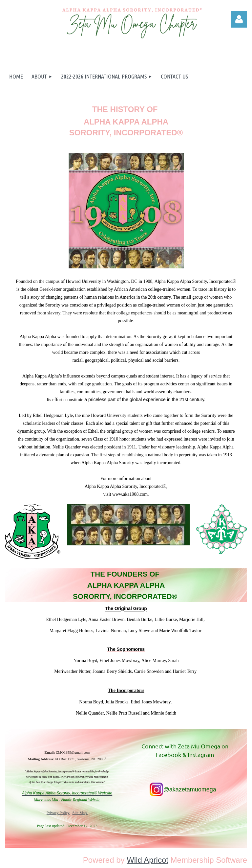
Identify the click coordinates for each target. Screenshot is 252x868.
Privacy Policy (58, 813)
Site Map (80, 813)
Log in (239, 19)
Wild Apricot (147, 860)
